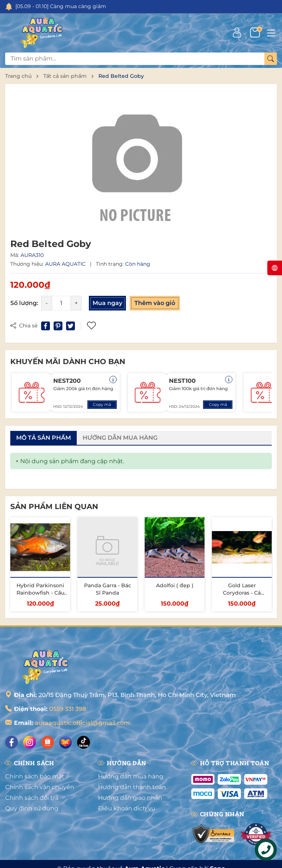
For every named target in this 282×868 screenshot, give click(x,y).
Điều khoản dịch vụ (127, 808)
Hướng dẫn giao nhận (130, 798)
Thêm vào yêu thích (91, 326)
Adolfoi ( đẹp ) (175, 585)
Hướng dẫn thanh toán (132, 787)
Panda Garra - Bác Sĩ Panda (108, 589)
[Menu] (271, 32)
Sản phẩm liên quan (54, 506)
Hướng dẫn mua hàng (131, 776)
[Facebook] (12, 742)
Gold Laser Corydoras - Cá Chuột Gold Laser (242, 593)
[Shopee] (48, 742)
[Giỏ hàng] (256, 32)
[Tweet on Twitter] (70, 326)
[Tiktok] (84, 742)
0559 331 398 (68, 709)
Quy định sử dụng (32, 808)
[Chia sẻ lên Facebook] (46, 326)
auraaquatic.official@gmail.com (82, 723)
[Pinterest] (58, 326)
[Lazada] (66, 742)
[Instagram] (30, 742)
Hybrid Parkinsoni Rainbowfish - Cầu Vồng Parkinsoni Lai (40, 596)
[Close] (17, 461)
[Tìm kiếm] (271, 59)
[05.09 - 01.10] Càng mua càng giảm (61, 6)
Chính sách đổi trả (32, 798)
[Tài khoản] (237, 32)
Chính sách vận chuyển (40, 787)
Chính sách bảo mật (35, 776)
